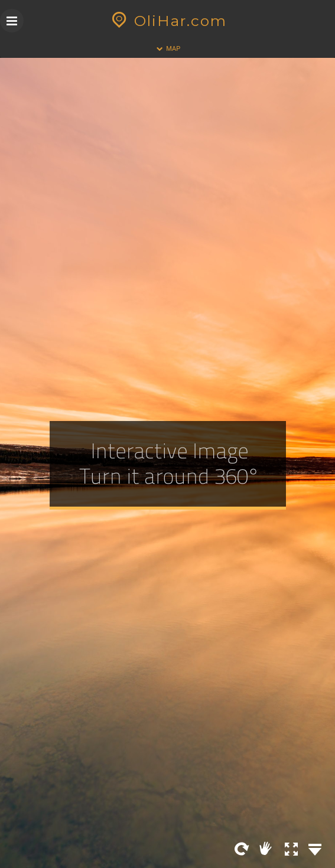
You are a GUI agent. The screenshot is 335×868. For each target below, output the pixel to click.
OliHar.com (167, 21)
